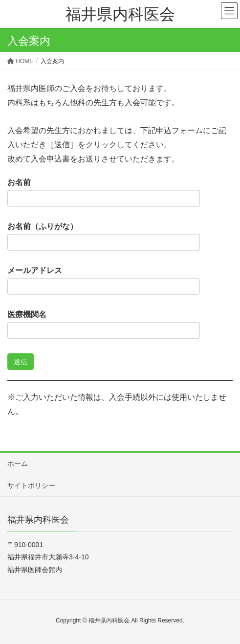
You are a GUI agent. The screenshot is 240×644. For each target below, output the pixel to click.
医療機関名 (104, 324)
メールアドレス (104, 280)
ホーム (18, 463)
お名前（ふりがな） (104, 236)
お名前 (104, 192)
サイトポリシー (31, 485)
